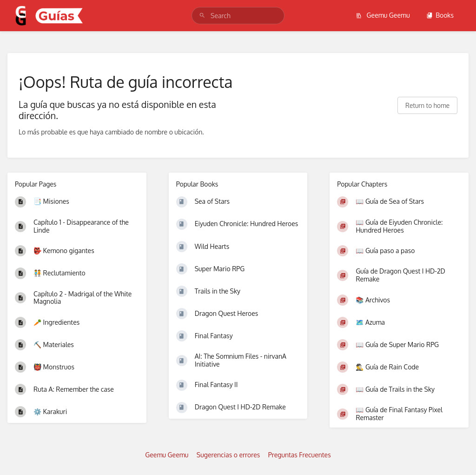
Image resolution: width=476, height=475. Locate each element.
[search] (238, 16)
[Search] (202, 16)
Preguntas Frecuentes (300, 455)
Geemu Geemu (383, 15)
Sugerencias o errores (228, 455)
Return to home (427, 105)
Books (440, 15)
